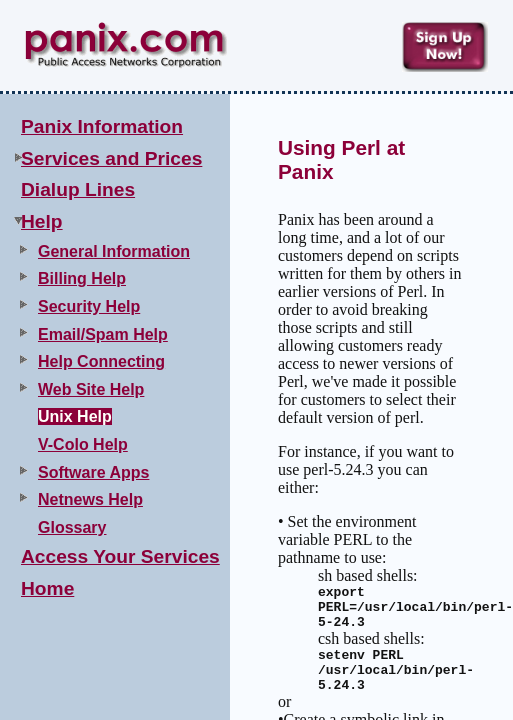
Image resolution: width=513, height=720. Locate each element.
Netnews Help (90, 499)
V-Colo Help (83, 444)
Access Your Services (120, 556)
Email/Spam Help (103, 334)
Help (42, 221)
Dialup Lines (78, 189)
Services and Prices (111, 158)
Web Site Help (91, 389)
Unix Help (75, 416)
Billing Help (82, 278)
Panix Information (102, 126)
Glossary (72, 527)
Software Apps (93, 472)
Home (47, 588)
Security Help (89, 306)
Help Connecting (101, 361)
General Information (114, 251)
